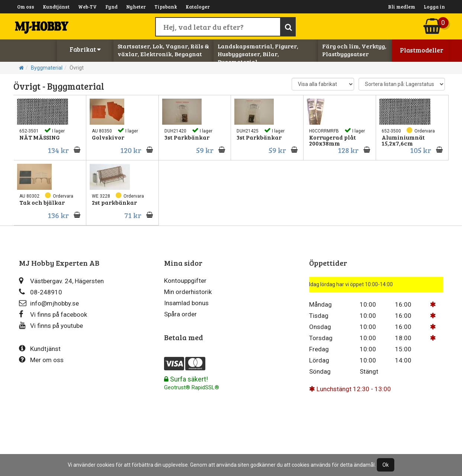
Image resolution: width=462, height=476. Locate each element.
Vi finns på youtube (51, 325)
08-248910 (41, 292)
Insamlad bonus (186, 303)
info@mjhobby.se (49, 303)
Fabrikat (85, 49)
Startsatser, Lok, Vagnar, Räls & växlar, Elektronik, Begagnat (163, 50)
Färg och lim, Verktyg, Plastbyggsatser (354, 50)
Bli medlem (402, 7)
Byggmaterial (47, 68)
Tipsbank (166, 7)
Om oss (26, 7)
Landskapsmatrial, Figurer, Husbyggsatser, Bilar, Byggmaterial (258, 54)
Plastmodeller (422, 50)
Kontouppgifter (185, 281)
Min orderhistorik (188, 292)
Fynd (111, 7)
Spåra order (180, 314)
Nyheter (136, 7)
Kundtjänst (56, 7)
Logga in (434, 7)
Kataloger (198, 7)
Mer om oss (41, 360)
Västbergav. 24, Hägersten (61, 281)
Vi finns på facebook (53, 314)
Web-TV (87, 7)
